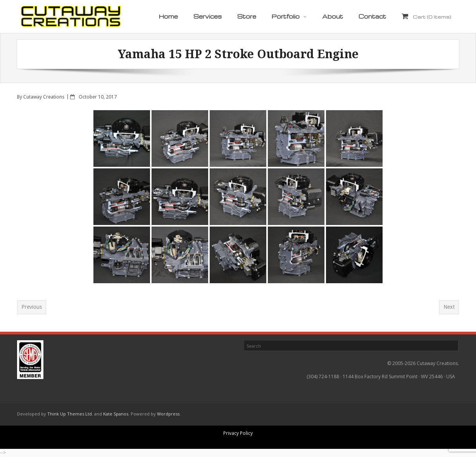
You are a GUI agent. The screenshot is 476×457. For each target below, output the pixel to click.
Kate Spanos (116, 414)
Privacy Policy (238, 433)
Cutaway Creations (44, 97)
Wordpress (168, 414)
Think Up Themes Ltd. (70, 414)
